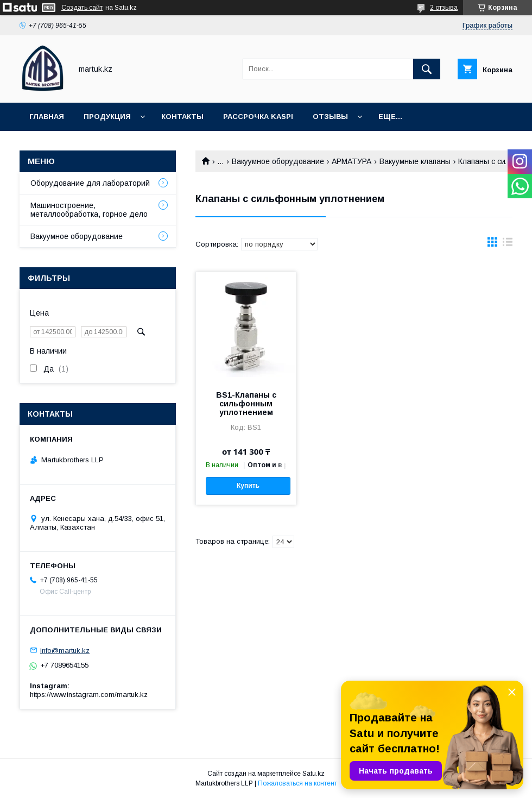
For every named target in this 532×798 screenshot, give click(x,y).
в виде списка (508, 244)
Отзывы (330, 117)
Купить (248, 486)
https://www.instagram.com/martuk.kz (89, 695)
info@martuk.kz (65, 650)
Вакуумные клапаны (415, 161)
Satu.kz (313, 774)
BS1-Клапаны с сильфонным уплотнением (246, 404)
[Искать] (427, 69)
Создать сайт (82, 8)
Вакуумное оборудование (278, 161)
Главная (47, 117)
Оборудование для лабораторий (90, 183)
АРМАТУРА (351, 161)
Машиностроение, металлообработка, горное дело (89, 210)
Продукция (107, 117)
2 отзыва (444, 8)
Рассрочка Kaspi (258, 117)
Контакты (182, 117)
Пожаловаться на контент (297, 783)
